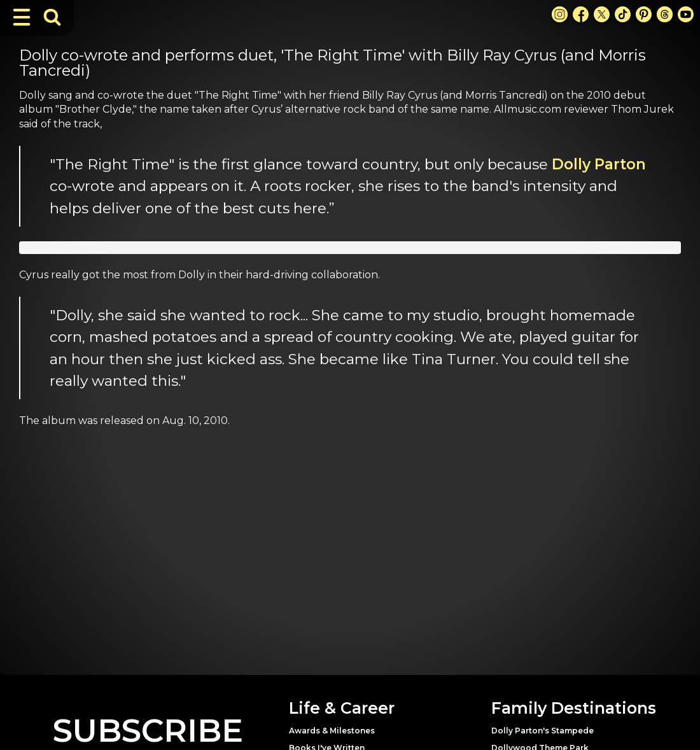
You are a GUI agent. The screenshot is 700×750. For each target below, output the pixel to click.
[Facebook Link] (581, 14)
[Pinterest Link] (644, 14)
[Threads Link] (665, 14)
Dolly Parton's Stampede (542, 731)
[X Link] (602, 14)
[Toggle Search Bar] (52, 17)
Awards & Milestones (332, 731)
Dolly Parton (599, 164)
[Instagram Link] (560, 14)
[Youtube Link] (686, 14)
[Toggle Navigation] (22, 17)
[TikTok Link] (623, 14)
